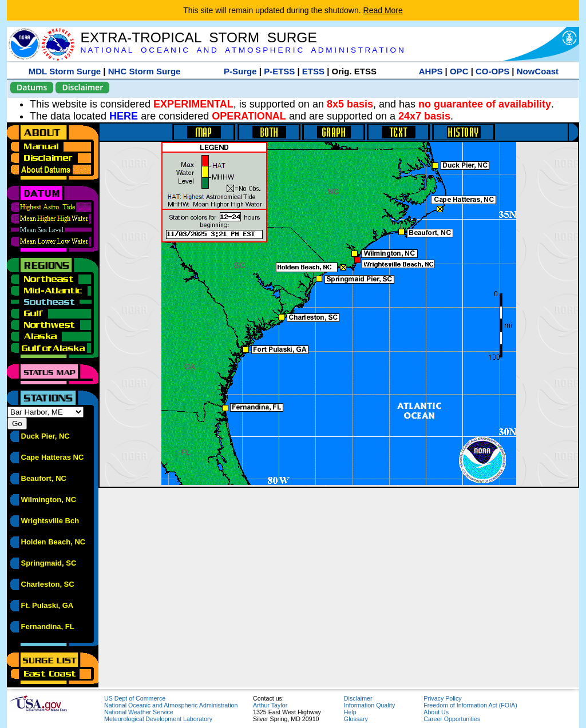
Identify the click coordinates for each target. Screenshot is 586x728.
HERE (124, 116)
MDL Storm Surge (65, 71)
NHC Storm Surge (144, 71)
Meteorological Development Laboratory (158, 719)
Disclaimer (82, 87)
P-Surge (240, 71)
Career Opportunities (452, 719)
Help (350, 712)
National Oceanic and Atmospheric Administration (171, 705)
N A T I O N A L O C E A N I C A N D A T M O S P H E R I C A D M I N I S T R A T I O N (242, 50)
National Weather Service (139, 712)
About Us (436, 712)
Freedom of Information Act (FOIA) (470, 705)
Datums (32, 87)
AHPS (431, 71)
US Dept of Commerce (135, 698)
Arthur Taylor (270, 705)
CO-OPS (492, 71)
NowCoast (538, 71)
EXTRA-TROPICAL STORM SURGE (198, 37)
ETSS (313, 71)
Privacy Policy (442, 698)
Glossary (356, 719)
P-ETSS (279, 71)
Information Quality (369, 705)
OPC (459, 71)
